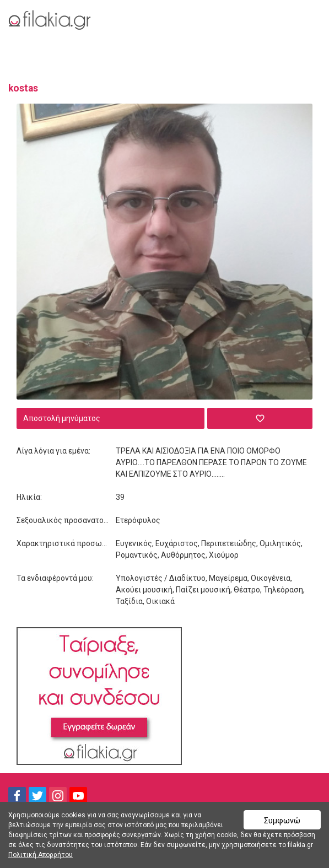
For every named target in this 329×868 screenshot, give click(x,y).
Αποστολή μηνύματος (62, 418)
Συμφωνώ (282, 821)
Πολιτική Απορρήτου (41, 855)
